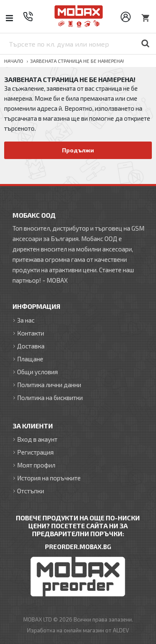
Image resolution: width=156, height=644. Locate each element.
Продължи (78, 150)
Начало (14, 61)
